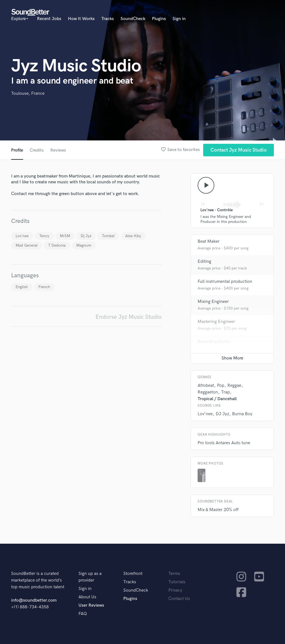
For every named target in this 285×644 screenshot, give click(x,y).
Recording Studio (214, 342)
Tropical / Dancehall (217, 399)
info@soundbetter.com (34, 600)
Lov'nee (22, 236)
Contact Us (179, 599)
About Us (87, 597)
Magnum (84, 245)
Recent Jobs (49, 19)
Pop (221, 386)
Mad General (27, 245)
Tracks (108, 19)
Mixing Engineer (213, 302)
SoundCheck (133, 19)
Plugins (159, 19)
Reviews (58, 150)
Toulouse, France (28, 93)
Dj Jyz (86, 236)
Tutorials (177, 582)
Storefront (133, 574)
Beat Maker (209, 241)
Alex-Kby (133, 236)
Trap (225, 392)
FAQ (83, 614)
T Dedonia (57, 245)
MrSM (65, 236)
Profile (17, 150)
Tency (44, 236)
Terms (174, 574)
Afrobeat (206, 386)
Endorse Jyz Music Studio (129, 317)
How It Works (81, 19)
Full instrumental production (225, 282)
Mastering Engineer (216, 322)
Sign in (179, 19)
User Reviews (91, 605)
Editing (204, 262)
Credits (37, 150)
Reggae (234, 386)
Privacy (175, 590)
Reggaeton (208, 392)
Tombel (108, 236)
